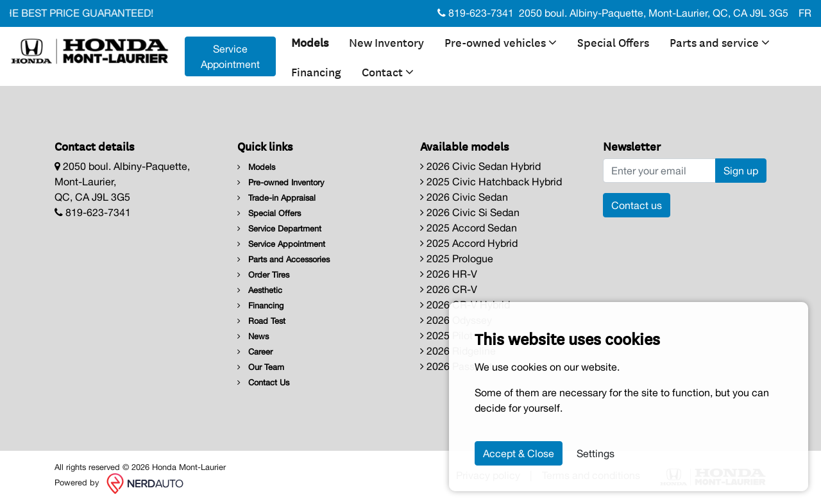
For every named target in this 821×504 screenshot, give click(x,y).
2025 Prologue (457, 258)
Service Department (279, 229)
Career (255, 352)
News (253, 336)
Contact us (637, 205)
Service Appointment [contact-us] (230, 56)
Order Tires (263, 275)
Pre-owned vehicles (501, 42)
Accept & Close (519, 453)
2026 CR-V (449, 289)
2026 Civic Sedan (464, 197)
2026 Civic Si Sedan (470, 212)
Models (310, 42)
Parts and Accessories (284, 259)
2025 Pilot (446, 335)
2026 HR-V (449, 274)
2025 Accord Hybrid (469, 243)
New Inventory (386, 42)
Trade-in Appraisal (276, 198)
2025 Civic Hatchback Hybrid (491, 181)
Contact (388, 71)
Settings (596, 453)
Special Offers (613, 42)
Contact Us (263, 382)
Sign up (741, 171)
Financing (316, 71)
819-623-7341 (476, 13)
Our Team (261, 367)
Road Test (261, 321)
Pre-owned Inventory (281, 182)
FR (805, 13)
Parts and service (720, 42)
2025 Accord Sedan (469, 228)
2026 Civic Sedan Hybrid (480, 166)
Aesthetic (260, 290)
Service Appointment (281, 244)
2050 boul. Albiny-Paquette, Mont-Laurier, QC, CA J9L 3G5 (654, 13)
